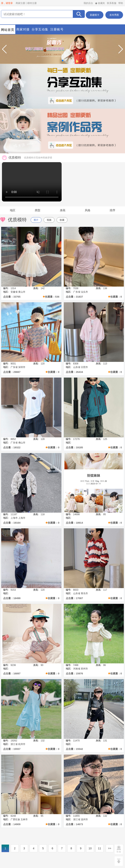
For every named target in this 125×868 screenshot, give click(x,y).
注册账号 (57, 29)
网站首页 (8, 30)
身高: (36, 288)
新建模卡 (95, 15)
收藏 (62, 220)
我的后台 (88, 3)
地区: (6, 292)
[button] (5, 49)
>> (109, 848)
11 (99, 848)
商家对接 (23, 29)
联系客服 (112, 3)
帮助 (121, 3)
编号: (6, 288)
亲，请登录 (7, 3)
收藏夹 (100, 3)
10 (90, 848)
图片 (36, 220)
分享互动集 (40, 29)
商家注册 (20, 3)
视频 (49, 220)
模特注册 (32, 3)
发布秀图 (114, 15)
